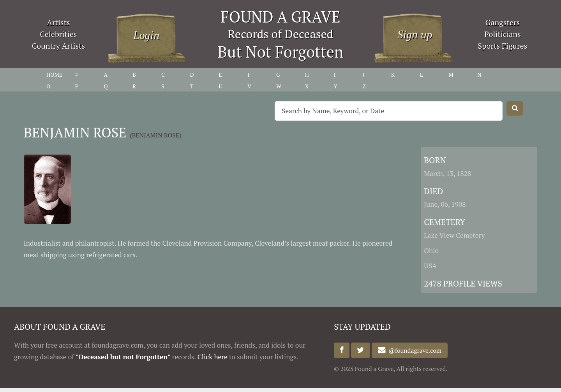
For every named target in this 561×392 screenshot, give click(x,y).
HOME (54, 75)
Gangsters (503, 22)
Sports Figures (502, 46)
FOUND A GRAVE (280, 17)
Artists (58, 22)
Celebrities (58, 34)
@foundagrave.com (414, 350)
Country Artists (58, 46)
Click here (213, 357)
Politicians (503, 34)
